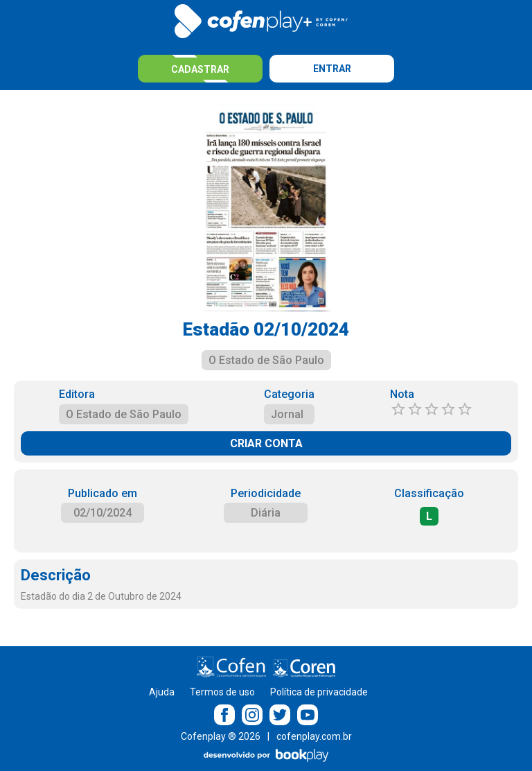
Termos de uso (222, 692)
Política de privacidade (319, 692)
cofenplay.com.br (314, 736)
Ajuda (162, 692)
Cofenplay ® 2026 (221, 736)
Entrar (332, 69)
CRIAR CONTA (266, 443)
